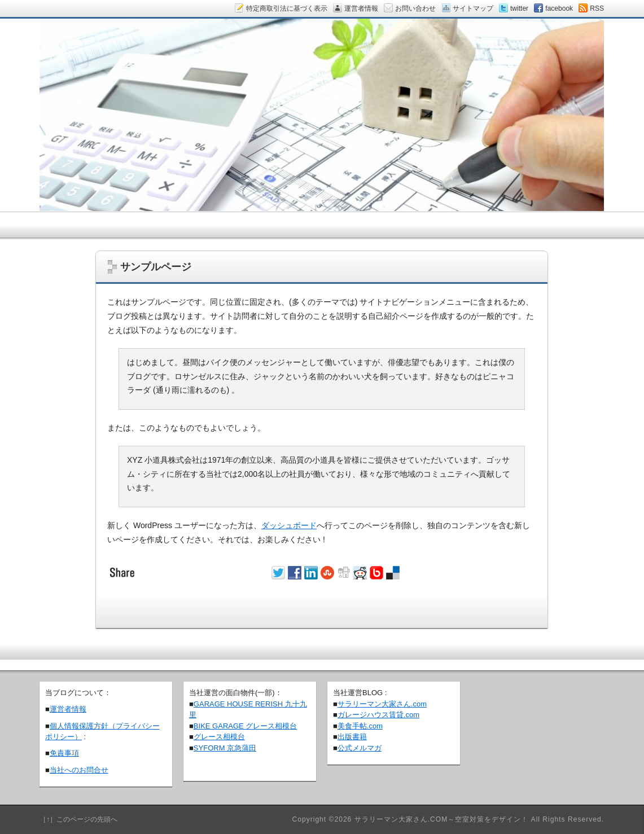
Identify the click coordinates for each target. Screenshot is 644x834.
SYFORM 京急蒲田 (225, 748)
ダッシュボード (289, 525)
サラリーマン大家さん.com (382, 704)
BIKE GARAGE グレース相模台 (245, 726)
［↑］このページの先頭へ (78, 819)
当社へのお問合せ (79, 770)
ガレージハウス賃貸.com (378, 715)
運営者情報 (68, 709)
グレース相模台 (219, 737)
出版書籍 (352, 737)
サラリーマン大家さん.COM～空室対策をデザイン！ (442, 819)
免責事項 (64, 753)
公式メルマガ (360, 748)
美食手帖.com (360, 726)
